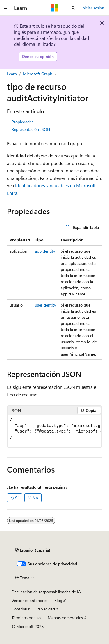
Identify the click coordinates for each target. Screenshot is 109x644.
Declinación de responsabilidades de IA (46, 592)
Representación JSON (31, 129)
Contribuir (21, 609)
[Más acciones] (97, 74)
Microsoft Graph (38, 74)
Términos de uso (26, 618)
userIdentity (45, 305)
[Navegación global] (6, 8)
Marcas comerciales (65, 618)
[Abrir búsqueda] (73, 8)
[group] (54, 432)
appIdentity (45, 251)
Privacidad (46, 609)
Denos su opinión (38, 56)
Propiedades (23, 122)
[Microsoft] (55, 8)
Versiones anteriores (30, 600)
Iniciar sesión (93, 8)
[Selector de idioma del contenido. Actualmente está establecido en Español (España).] (33, 550)
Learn (12, 74)
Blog (58, 600)
